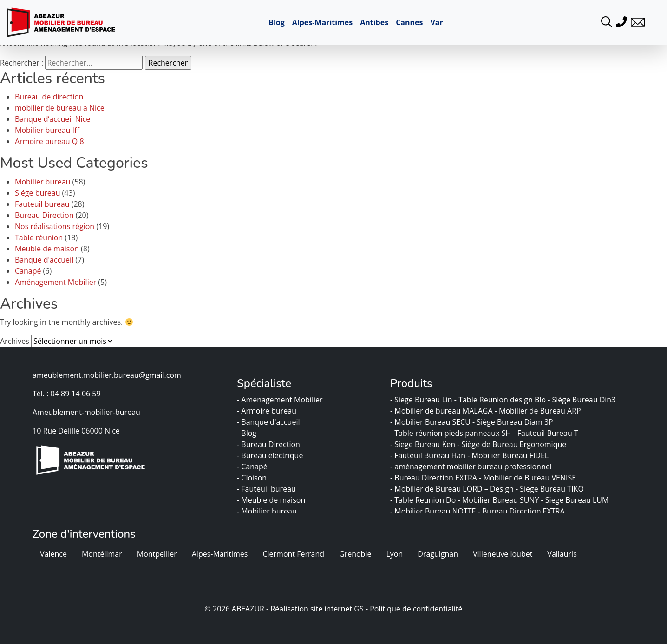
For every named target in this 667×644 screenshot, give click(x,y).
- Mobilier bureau (268, 511)
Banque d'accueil (44, 260)
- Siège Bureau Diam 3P (514, 422)
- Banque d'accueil (269, 422)
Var (436, 22)
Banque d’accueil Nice (52, 119)
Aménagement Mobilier (56, 282)
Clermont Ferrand (293, 554)
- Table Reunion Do (424, 500)
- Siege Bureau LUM (576, 500)
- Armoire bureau (268, 411)
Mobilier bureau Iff (47, 130)
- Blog (248, 433)
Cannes (409, 22)
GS (359, 609)
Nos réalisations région (55, 226)
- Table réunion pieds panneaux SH (451, 433)
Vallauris (562, 554)
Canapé (28, 271)
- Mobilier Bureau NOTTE (434, 511)
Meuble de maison (47, 249)
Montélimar (102, 554)
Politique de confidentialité (416, 609)
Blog (277, 22)
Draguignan (438, 554)
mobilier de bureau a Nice (60, 108)
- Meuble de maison (272, 500)
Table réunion (39, 237)
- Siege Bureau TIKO (551, 489)
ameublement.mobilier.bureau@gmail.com (107, 375)
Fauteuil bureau (42, 204)
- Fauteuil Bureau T (546, 433)
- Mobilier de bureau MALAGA (442, 411)
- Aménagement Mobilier (281, 400)
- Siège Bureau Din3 (582, 400)
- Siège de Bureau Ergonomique (513, 444)
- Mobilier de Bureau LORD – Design (453, 489)
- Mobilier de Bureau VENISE (528, 478)
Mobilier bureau (43, 182)
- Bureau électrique (271, 455)
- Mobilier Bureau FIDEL (510, 455)
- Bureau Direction (269, 444)
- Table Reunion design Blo (501, 400)
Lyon (394, 554)
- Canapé (253, 467)
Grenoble (355, 554)
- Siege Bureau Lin (422, 400)
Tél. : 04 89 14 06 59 (67, 394)
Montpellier (157, 554)
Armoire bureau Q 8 (49, 141)
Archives (15, 341)
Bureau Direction (44, 215)
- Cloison (253, 478)
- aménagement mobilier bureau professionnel (472, 467)
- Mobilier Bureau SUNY (499, 500)
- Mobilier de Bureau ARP (539, 411)
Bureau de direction (49, 97)
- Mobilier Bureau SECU (431, 422)
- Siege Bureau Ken (424, 444)
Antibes (374, 22)
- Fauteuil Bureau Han (429, 455)
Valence (53, 554)
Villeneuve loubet (503, 554)
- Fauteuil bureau (267, 489)
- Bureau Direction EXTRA (435, 478)
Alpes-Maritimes (322, 22)
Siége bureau (37, 193)
